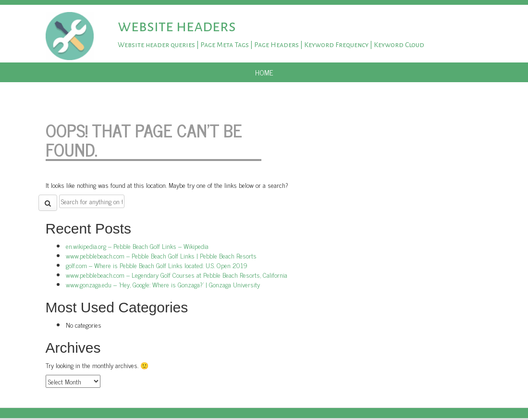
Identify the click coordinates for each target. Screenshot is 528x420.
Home (264, 72)
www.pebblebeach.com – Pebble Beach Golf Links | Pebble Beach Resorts (161, 255)
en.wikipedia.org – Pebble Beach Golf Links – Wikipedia (137, 246)
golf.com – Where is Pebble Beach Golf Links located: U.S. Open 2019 (157, 265)
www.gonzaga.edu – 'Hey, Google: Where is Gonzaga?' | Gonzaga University (163, 284)
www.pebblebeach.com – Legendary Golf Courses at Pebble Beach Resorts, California (177, 275)
